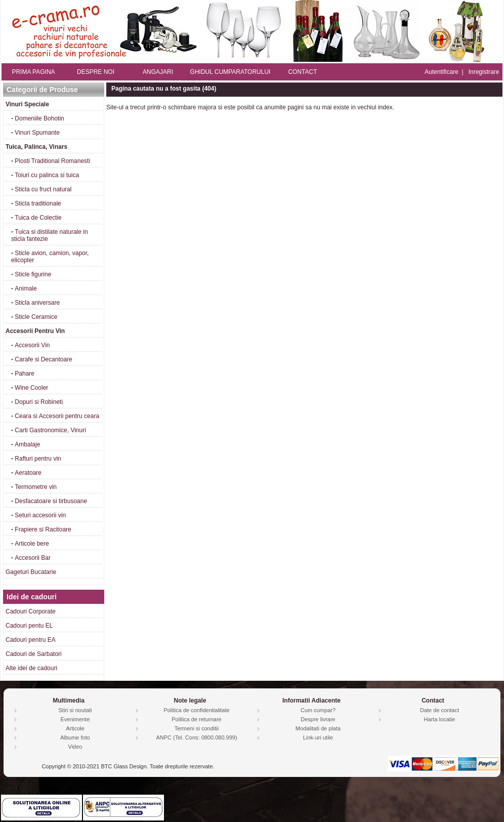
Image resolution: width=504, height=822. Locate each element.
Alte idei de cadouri (31, 668)
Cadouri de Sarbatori (34, 654)
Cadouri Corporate (31, 611)
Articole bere (32, 544)
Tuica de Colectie (38, 218)
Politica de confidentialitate (196, 710)
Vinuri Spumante (37, 133)
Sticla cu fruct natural (43, 189)
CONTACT (302, 72)
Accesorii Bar (33, 558)
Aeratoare (28, 473)
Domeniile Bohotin (39, 118)
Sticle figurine (33, 274)
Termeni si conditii (197, 728)
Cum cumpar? (318, 710)
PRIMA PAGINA (33, 72)
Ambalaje (27, 444)
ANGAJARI (158, 72)
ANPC (164, 737)
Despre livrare (318, 719)
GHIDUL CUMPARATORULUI (230, 72)
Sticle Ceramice (36, 317)
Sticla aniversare (37, 303)
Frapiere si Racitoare (43, 529)
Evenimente (75, 719)
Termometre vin (36, 487)
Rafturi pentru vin (38, 459)
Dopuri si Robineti (39, 402)
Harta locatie (440, 719)
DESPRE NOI (96, 72)
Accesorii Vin (32, 345)
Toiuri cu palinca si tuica (47, 175)
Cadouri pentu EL (29, 626)
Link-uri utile (318, 737)
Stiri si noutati (75, 710)
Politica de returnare (196, 719)
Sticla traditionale (38, 203)
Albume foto (75, 737)
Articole (75, 728)
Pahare (25, 374)
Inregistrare (484, 72)
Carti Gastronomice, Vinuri (50, 430)
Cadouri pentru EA (31, 640)
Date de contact (439, 710)
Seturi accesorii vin (40, 515)
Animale (26, 289)
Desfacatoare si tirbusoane (51, 501)
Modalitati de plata (318, 728)
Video (75, 747)
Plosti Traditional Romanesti (52, 161)
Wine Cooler (31, 388)
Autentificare (442, 72)
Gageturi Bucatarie (31, 572)
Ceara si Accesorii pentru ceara (57, 416)
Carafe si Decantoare (43, 359)
